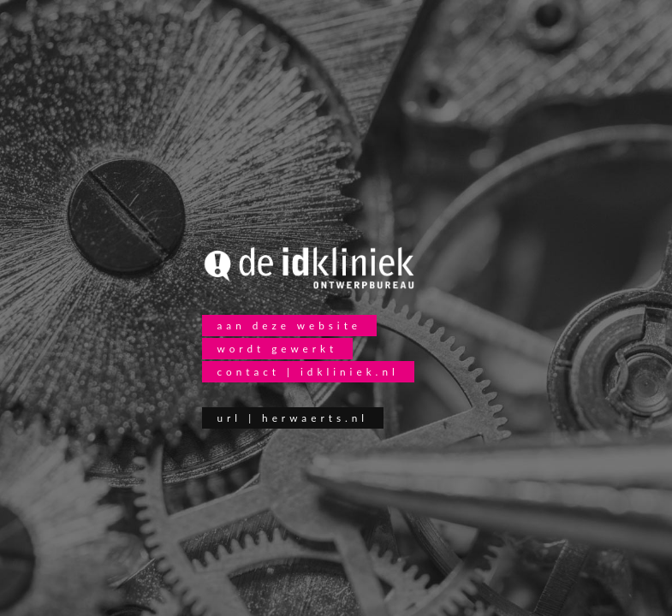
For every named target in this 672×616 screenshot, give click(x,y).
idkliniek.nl (350, 372)
